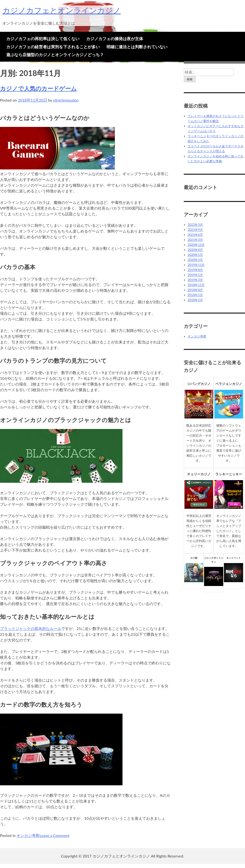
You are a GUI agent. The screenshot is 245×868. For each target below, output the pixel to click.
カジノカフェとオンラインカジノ (62, 10)
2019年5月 (195, 275)
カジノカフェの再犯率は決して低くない (43, 39)
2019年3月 (195, 280)
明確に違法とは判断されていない (137, 47)
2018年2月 (195, 300)
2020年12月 (196, 245)
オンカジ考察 (28, 835)
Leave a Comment (54, 835)
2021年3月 (195, 240)
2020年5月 (195, 255)
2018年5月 (195, 295)
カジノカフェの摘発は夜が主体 (115, 39)
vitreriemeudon (66, 100)
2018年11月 (196, 285)
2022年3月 (195, 225)
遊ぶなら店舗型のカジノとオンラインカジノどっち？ (55, 55)
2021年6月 (195, 235)
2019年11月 (196, 265)
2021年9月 (195, 230)
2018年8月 (195, 290)
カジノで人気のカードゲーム (38, 88)
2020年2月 (195, 260)
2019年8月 (195, 270)
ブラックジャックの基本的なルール (31, 628)
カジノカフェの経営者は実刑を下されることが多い (53, 47)
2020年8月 (195, 250)
